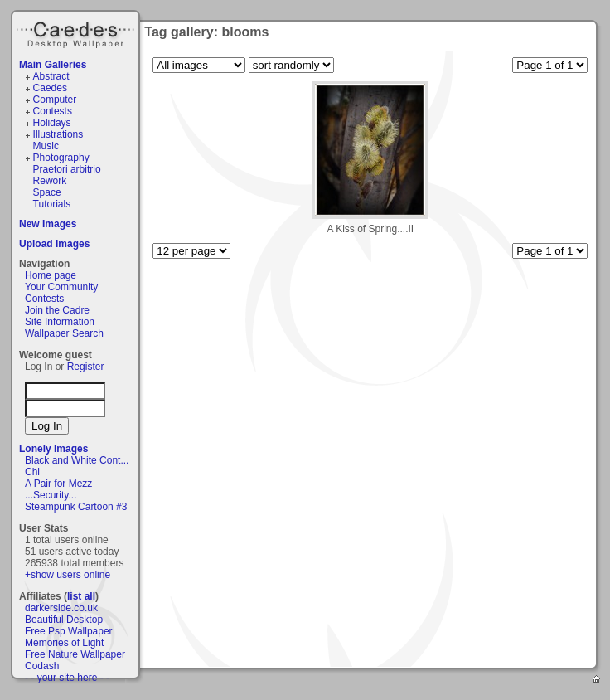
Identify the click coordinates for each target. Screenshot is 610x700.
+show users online (68, 575)
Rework (50, 181)
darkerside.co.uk (61, 608)
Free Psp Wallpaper (69, 631)
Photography (61, 158)
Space (47, 192)
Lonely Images (53, 449)
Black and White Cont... (77, 460)
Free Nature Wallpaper (75, 654)
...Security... (51, 495)
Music (46, 146)
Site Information (60, 322)
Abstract (51, 76)
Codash (42, 666)
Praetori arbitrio (67, 169)
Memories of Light (64, 643)
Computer (55, 100)
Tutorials (52, 204)
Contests (53, 111)
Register (86, 367)
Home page (51, 275)
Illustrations (58, 134)
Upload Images (54, 244)
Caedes (77, 32)
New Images (48, 224)
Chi (32, 472)
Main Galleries (53, 65)
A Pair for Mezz (58, 484)
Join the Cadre (57, 310)
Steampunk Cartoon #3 (76, 507)
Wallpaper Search (64, 333)
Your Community (61, 287)
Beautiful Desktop (64, 620)
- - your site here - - (67, 678)
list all (81, 596)
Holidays (52, 123)
